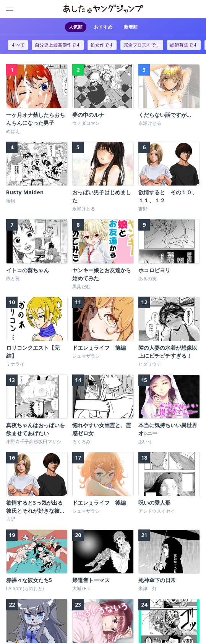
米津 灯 (148, 588)
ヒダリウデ (150, 363)
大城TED (81, 588)
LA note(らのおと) (25, 588)
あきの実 (148, 278)
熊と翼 (13, 278)
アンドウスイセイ (157, 510)
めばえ (13, 131)
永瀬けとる (150, 123)
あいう (145, 441)
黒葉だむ (81, 286)
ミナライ (15, 363)
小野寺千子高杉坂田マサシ (34, 441)
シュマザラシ (86, 355)
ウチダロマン (86, 123)
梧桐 (11, 201)
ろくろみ (81, 441)
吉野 (143, 209)
